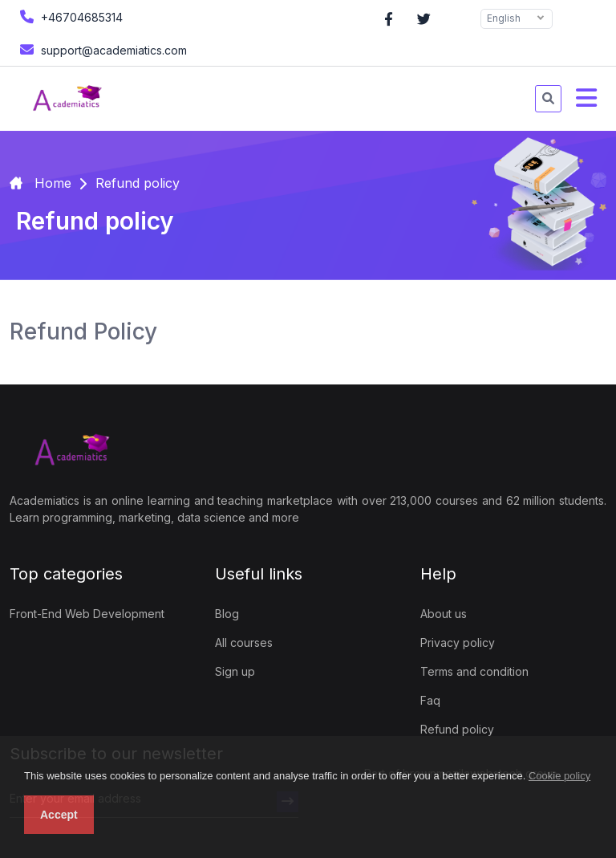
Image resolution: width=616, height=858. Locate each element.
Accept (59, 815)
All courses (244, 642)
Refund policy (457, 729)
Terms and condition (474, 671)
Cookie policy (559, 776)
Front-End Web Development (87, 614)
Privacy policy (458, 642)
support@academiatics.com (101, 49)
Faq (430, 700)
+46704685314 (69, 16)
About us (444, 614)
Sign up (235, 671)
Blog (227, 614)
